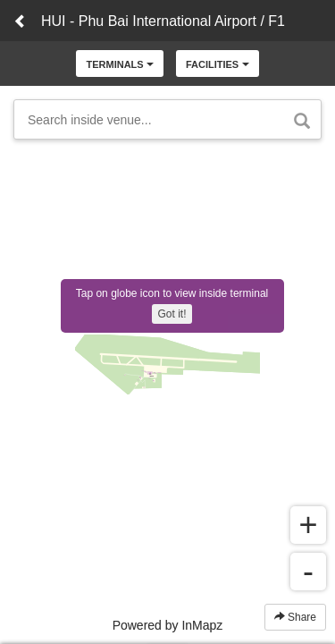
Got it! (172, 314)
